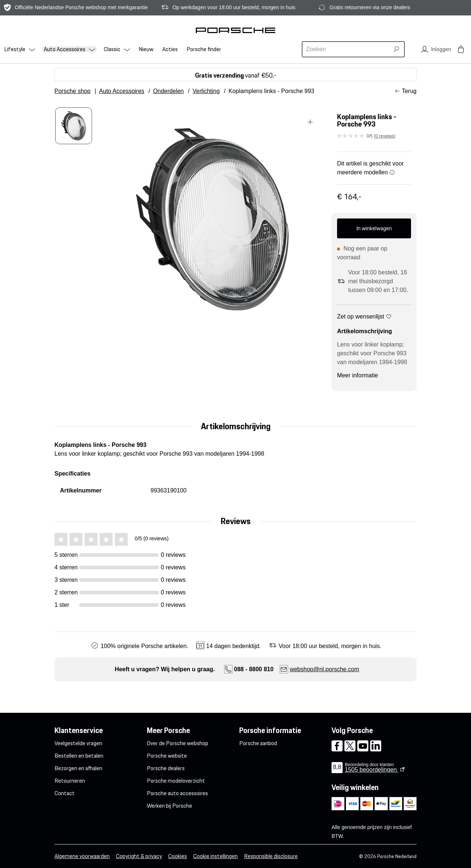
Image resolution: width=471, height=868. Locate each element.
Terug (409, 91)
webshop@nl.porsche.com (324, 669)
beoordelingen (372, 770)
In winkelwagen (374, 228)
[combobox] (347, 49)
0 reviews (385, 136)
